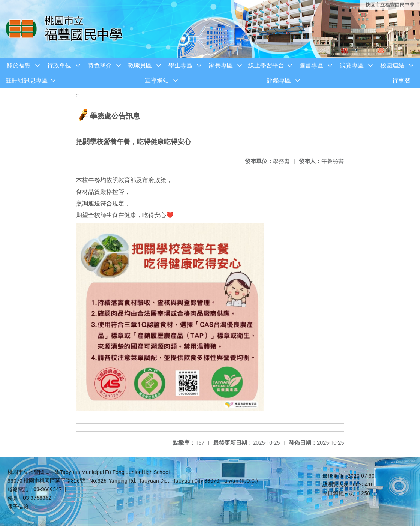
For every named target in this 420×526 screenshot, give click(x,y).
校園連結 (392, 65)
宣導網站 (157, 80)
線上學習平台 (266, 65)
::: (78, 95)
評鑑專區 (279, 80)
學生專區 (180, 65)
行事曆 (401, 80)
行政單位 (59, 65)
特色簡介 (100, 65)
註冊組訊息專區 (27, 80)
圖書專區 (311, 65)
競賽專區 (352, 65)
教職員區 (140, 65)
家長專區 (221, 65)
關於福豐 (19, 65)
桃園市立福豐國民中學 (390, 5)
